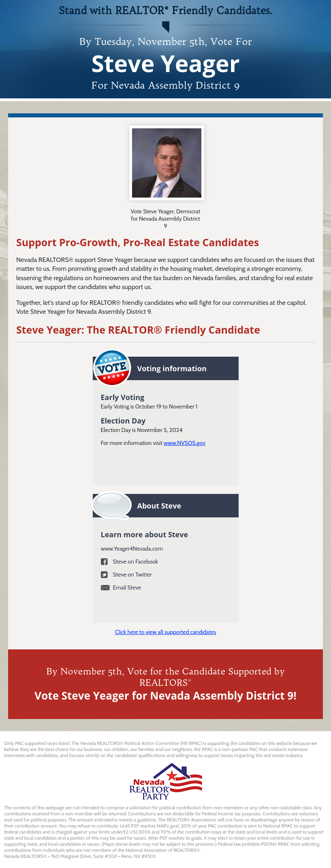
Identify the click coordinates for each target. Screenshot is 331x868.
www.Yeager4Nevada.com (132, 549)
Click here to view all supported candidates (166, 632)
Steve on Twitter (132, 574)
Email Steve (127, 587)
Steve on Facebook (136, 562)
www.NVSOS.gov (185, 443)
